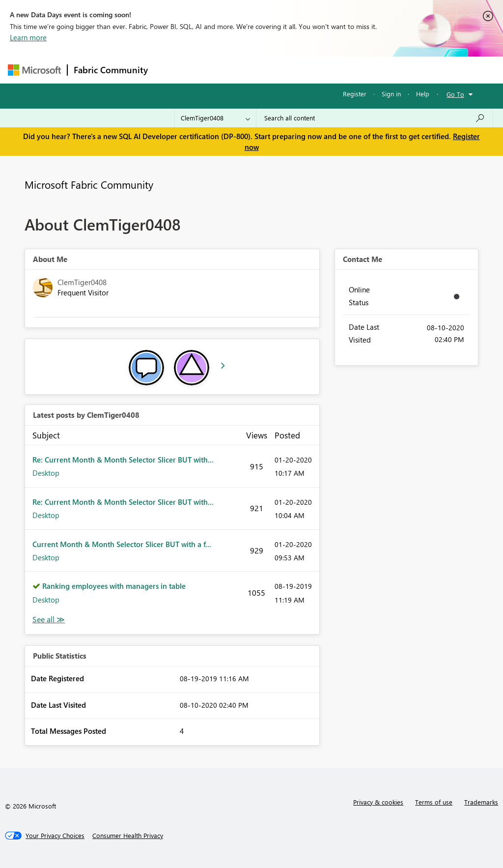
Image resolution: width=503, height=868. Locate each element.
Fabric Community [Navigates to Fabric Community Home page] (111, 70)
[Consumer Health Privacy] (128, 836)
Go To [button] (455, 94)
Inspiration (213, 70)
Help (423, 94)
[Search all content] (375, 118)
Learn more (28, 37)
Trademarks (481, 802)
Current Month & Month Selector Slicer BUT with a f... (122, 544)
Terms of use (434, 802)
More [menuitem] (375, 70)
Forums (170, 70)
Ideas (254, 70)
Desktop (46, 473)
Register (355, 94)
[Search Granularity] (215, 118)
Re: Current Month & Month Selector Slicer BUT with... (123, 460)
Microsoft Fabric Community (89, 184)
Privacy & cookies (378, 802)
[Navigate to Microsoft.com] (34, 70)
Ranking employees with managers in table (114, 586)
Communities (297, 70)
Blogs (341, 70)
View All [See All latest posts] (49, 620)
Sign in (391, 94)
